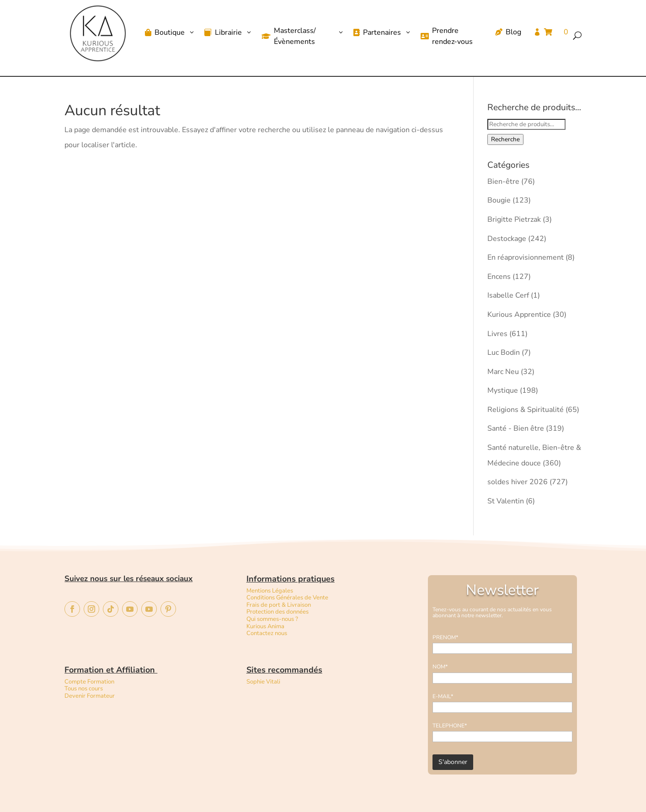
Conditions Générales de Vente (287, 598)
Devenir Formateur (90, 696)
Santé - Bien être (516, 428)
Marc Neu (503, 372)
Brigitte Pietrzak (514, 219)
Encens (499, 277)
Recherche (505, 139)
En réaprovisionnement (526, 257)
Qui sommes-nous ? (272, 619)
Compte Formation (89, 682)
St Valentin (506, 501)
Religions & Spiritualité (526, 410)
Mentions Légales (270, 591)
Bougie (499, 200)
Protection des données (278, 612)
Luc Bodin (504, 353)
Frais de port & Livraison (279, 605)
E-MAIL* (443, 696)
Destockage (507, 239)
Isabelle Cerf (508, 295)
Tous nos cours (84, 689)
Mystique (503, 390)
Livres (497, 334)
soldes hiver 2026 (518, 482)
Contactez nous (267, 633)
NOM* (440, 667)
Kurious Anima (265, 626)
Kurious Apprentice (519, 315)
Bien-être (503, 182)
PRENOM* (445, 637)
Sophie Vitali (263, 682)
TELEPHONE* (450, 726)
